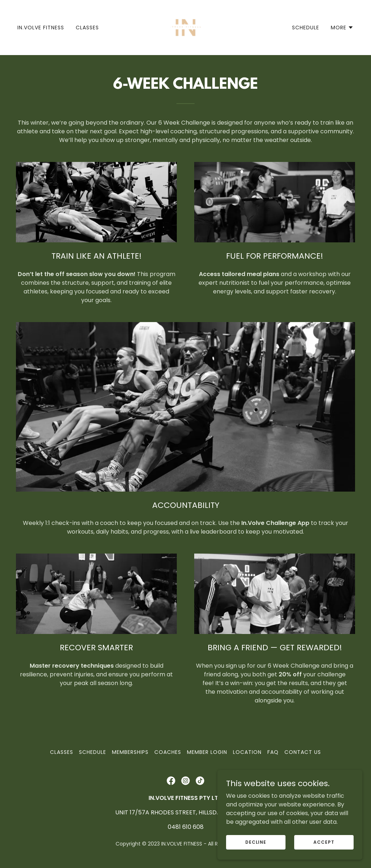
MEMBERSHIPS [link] (130, 752)
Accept (324, 842)
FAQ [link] (273, 752)
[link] (185, 27)
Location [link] (247, 752)
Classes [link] (87, 28)
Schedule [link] (306, 28)
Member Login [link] (207, 752)
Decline (256, 842)
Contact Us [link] (303, 752)
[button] (342, 28)
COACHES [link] (168, 752)
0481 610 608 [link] (186, 827)
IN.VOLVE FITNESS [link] (41, 28)
